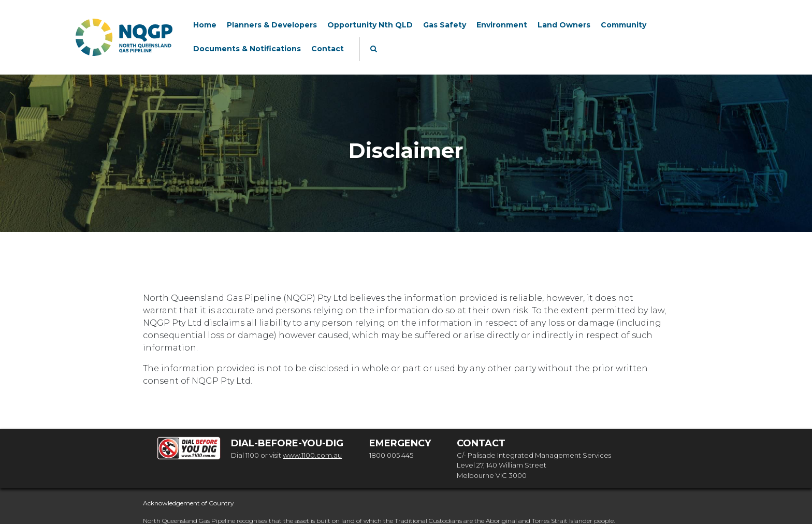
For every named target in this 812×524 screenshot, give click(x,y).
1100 (252, 455)
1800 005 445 (391, 455)
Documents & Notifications (247, 49)
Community (624, 25)
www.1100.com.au (312, 455)
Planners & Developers (272, 25)
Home (205, 25)
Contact (328, 49)
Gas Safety (445, 25)
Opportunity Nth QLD (370, 25)
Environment (502, 25)
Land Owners (564, 25)
